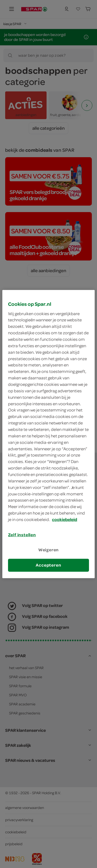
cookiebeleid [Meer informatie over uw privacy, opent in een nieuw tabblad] (65, 519)
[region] (48, 434)
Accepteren (48, 565)
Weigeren (49, 550)
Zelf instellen (22, 535)
